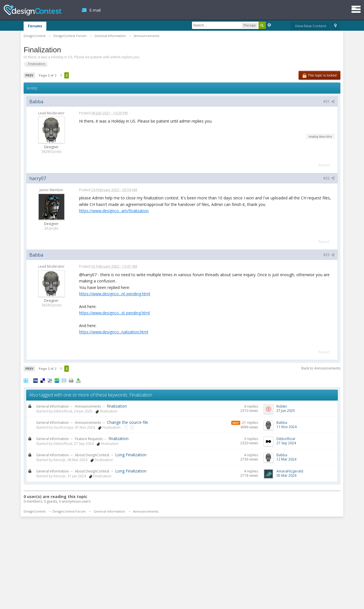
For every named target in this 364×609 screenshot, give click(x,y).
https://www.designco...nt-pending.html (115, 294)
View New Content (311, 26)
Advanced (269, 25)
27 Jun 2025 (286, 411)
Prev (29, 75)
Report (324, 165)
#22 (329, 178)
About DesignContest (92, 455)
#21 (329, 101)
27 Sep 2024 (286, 443)
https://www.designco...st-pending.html (114, 313)
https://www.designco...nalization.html (114, 332)
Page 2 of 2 (47, 75)
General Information (52, 406)
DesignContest (33, 10)
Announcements (88, 406)
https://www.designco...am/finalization (114, 211)
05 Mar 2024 (286, 475)
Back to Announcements (321, 368)
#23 (329, 255)
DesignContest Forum (69, 511)
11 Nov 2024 (287, 427)
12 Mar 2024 (286, 459)
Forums (35, 26)
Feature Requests (89, 439)
